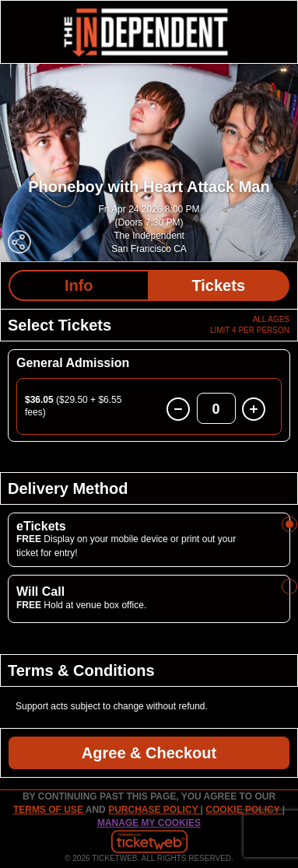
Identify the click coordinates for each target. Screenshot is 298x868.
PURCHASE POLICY (154, 810)
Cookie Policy (244, 810)
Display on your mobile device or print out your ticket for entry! (126, 546)
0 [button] (216, 409)
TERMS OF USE (49, 810)
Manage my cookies (149, 823)
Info (79, 285)
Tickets (218, 285)
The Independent (149, 236)
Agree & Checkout (149, 753)
